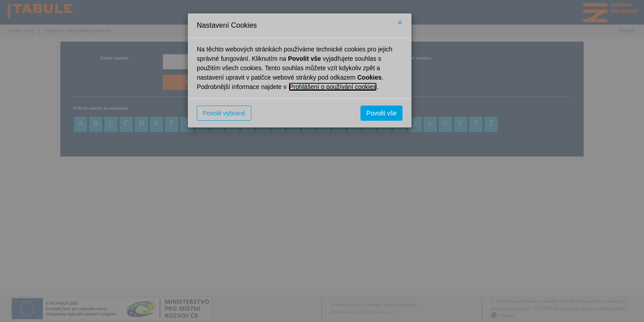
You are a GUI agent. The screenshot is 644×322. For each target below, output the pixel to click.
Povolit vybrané (224, 113)
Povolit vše (381, 113)
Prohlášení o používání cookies (333, 87)
